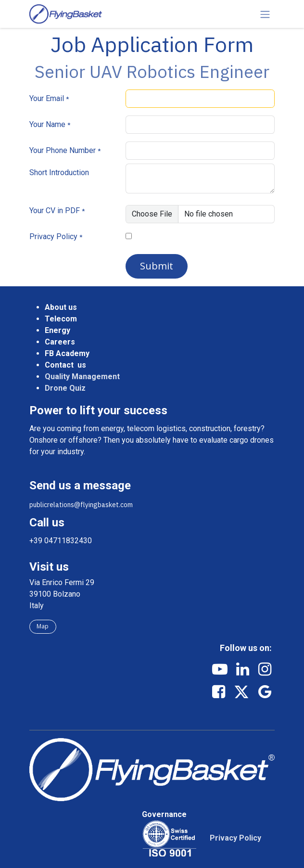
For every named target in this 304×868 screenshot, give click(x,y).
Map (43, 626)
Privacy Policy (53, 236)
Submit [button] (157, 266)
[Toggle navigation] (265, 14)
